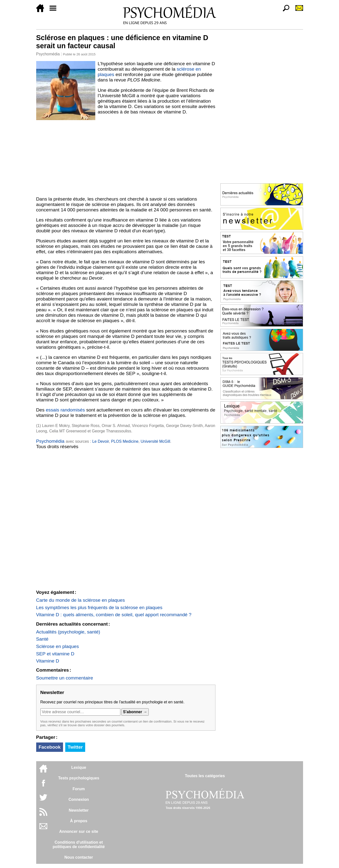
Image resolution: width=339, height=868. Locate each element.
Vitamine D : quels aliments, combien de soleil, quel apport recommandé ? (114, 615)
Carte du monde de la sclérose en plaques (81, 600)
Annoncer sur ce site (79, 831)
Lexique (79, 767)
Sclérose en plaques (58, 646)
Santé (42, 639)
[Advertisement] (126, 157)
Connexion (79, 799)
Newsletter (79, 810)
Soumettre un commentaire (65, 678)
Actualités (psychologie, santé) (68, 632)
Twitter (75, 747)
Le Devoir (101, 441)
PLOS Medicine (125, 441)
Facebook (50, 747)
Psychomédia (48, 54)
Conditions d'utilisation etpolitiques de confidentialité (79, 844)
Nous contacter (79, 857)
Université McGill (155, 441)
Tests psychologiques (79, 778)
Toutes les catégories (205, 776)
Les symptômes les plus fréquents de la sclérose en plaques (99, 608)
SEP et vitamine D (55, 654)
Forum (79, 789)
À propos (79, 821)
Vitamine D (48, 661)
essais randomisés (65, 410)
